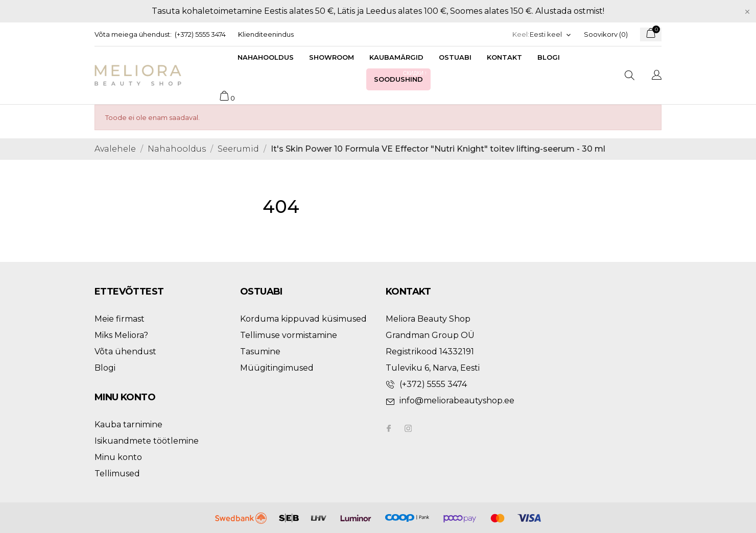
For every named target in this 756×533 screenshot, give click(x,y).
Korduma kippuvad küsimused (303, 319)
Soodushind (401, 76)
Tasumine (260, 352)
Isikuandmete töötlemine (147, 441)
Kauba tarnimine (128, 425)
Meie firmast (120, 319)
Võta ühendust (125, 352)
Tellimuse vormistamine (289, 335)
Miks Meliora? (121, 335)
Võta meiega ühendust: (133, 34)
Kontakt (504, 57)
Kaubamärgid (396, 57)
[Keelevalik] (551, 34)
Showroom (332, 57)
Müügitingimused (277, 368)
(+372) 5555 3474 (200, 34)
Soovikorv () (606, 34)
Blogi (549, 57)
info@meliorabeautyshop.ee (457, 401)
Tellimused (117, 474)
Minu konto (118, 457)
